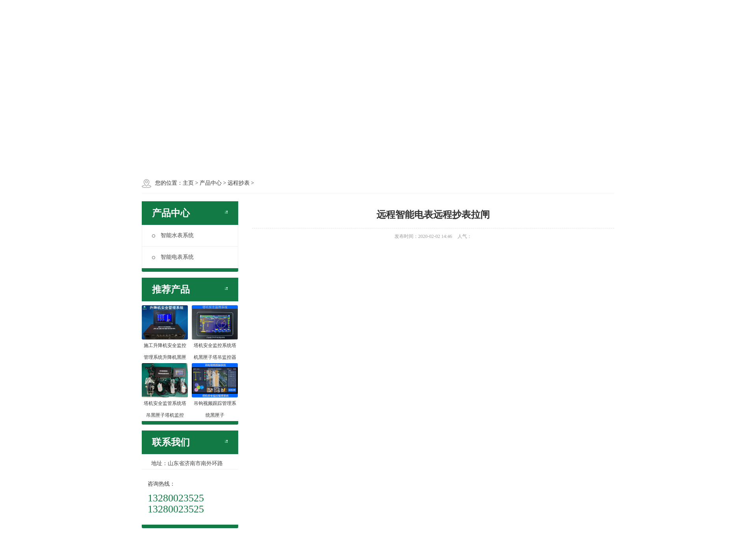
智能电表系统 (173, 257)
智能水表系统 (173, 235)
